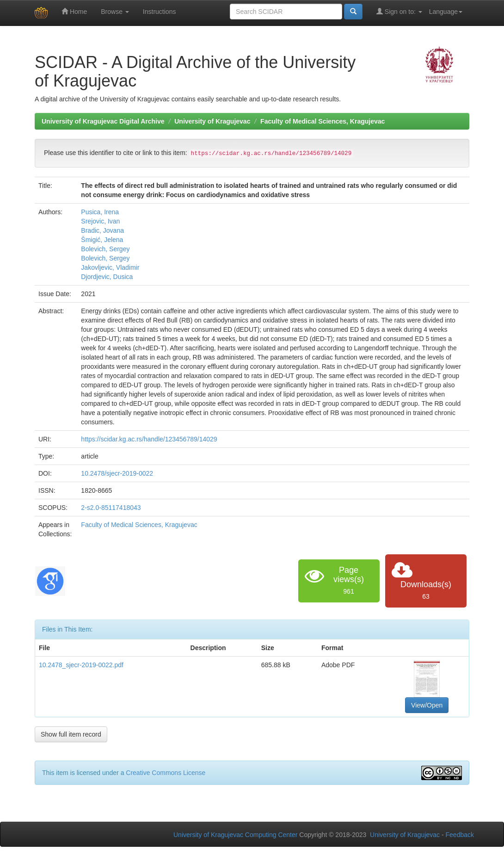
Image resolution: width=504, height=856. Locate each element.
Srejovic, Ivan (100, 221)
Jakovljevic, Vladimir (110, 267)
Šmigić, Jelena (102, 240)
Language (446, 12)
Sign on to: (399, 11)
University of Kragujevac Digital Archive (103, 121)
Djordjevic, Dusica (107, 277)
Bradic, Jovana (102, 230)
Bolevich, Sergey (105, 249)
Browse (115, 12)
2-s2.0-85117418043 (111, 508)
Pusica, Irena (100, 212)
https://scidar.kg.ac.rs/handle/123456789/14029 (149, 439)
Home (74, 11)
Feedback (460, 835)
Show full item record (71, 734)
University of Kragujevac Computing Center (235, 835)
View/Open (427, 705)
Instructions (160, 12)
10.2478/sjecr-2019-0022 (117, 473)
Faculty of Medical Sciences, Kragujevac (323, 121)
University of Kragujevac (212, 121)
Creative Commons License (166, 773)
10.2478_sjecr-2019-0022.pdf (81, 665)
